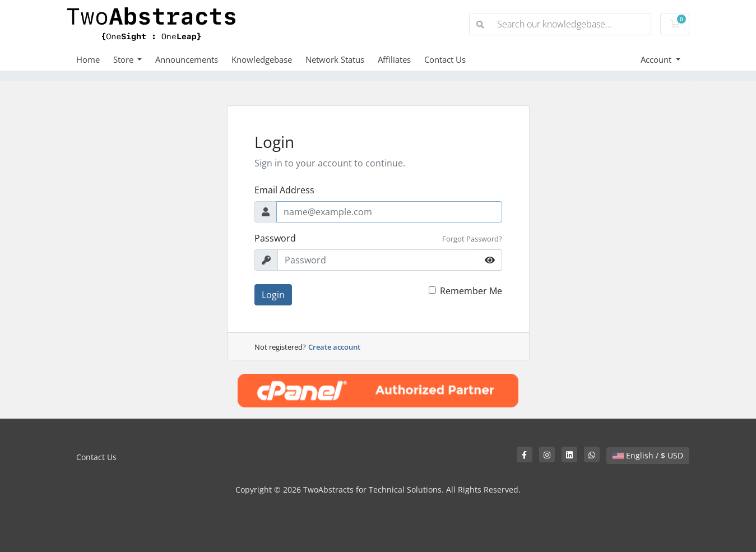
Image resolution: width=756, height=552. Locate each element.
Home (88, 59)
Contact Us (445, 59)
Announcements (187, 59)
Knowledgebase (262, 59)
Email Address (284, 190)
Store (124, 59)
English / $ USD (648, 455)
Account (657, 59)
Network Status (335, 59)
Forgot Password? (472, 239)
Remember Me (471, 291)
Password (275, 238)
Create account (334, 347)
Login (273, 295)
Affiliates (394, 59)
